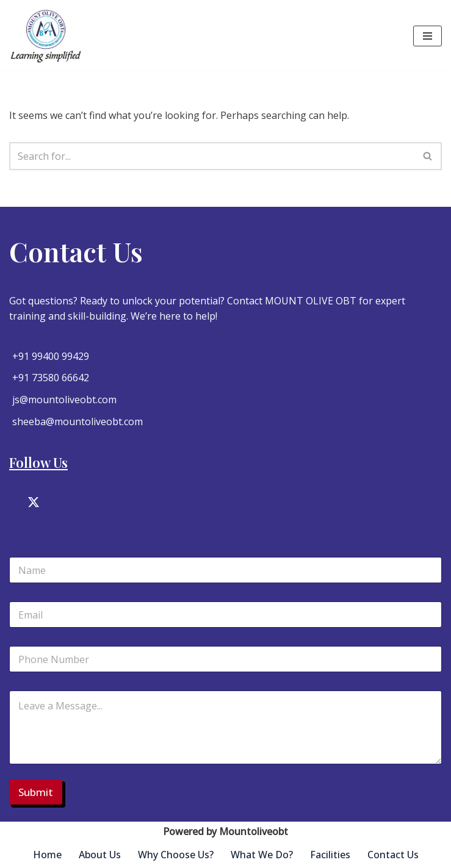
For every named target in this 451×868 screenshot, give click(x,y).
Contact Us (393, 855)
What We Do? (262, 855)
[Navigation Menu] (428, 36)
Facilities (330, 855)
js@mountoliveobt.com (64, 400)
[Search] (212, 156)
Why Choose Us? (176, 855)
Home (47, 855)
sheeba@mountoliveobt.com (78, 421)
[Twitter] (34, 504)
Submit (36, 792)
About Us (100, 855)
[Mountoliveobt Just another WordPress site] (46, 36)
